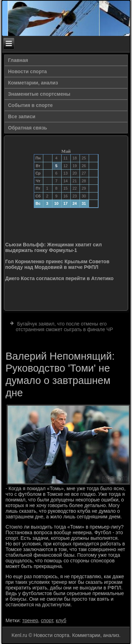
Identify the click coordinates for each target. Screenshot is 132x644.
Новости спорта (27, 71)
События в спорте (30, 105)
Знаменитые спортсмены (39, 94)
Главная (18, 60)
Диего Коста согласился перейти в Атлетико (59, 278)
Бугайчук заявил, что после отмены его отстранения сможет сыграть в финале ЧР (64, 327)
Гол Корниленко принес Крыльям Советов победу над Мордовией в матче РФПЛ (57, 264)
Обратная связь (28, 128)
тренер (30, 620)
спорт (47, 620)
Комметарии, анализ (33, 83)
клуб (61, 620)
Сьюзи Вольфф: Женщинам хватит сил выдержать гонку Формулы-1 (54, 247)
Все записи (22, 116)
